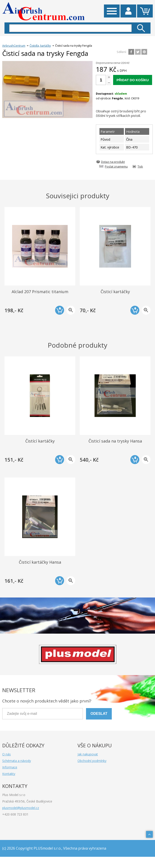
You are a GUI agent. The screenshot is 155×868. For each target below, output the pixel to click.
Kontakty (9, 774)
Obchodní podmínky (92, 761)
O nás (6, 754)
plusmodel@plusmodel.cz (21, 808)
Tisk (140, 166)
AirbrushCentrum (14, 46)
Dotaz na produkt (113, 162)
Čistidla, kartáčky (40, 46)
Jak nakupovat (88, 754)
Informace (10, 767)
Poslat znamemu (116, 166)
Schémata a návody (17, 761)
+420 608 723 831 (15, 814)
